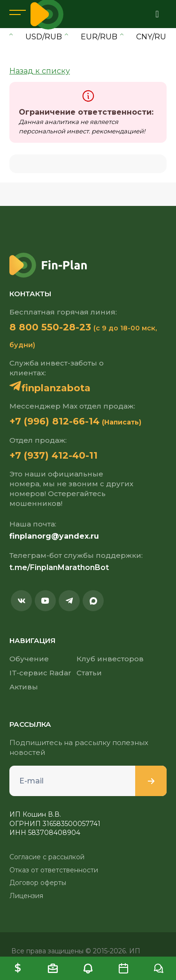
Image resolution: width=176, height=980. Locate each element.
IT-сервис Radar (40, 673)
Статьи (89, 673)
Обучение (29, 659)
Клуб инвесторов (110, 659)
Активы (24, 687)
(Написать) (122, 422)
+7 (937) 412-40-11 (54, 455)
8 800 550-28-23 (50, 327)
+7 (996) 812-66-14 (54, 421)
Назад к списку (40, 71)
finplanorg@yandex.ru (54, 536)
